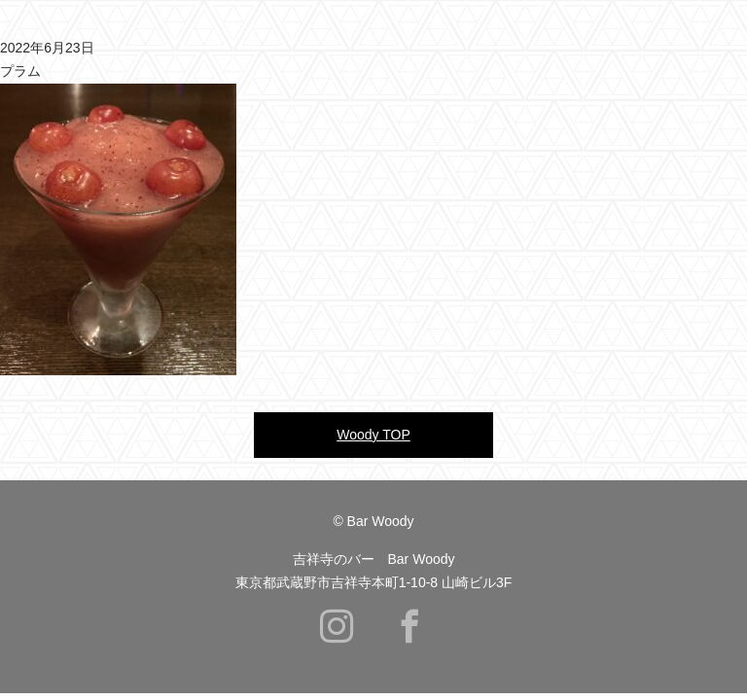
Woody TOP (373, 435)
